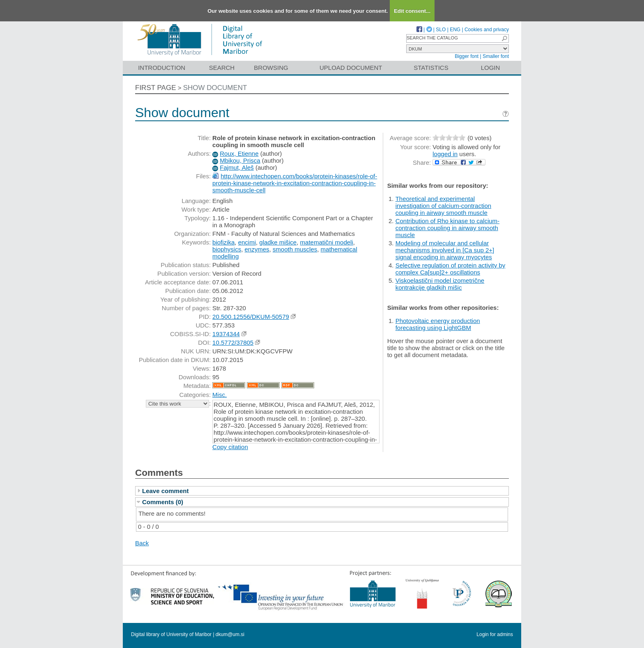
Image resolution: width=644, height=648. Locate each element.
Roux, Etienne (239, 153)
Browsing (271, 68)
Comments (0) (163, 502)
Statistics (431, 68)
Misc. (220, 395)
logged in (445, 154)
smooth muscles (295, 249)
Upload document (351, 68)
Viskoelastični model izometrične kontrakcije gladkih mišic (440, 284)
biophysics (227, 249)
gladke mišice (278, 242)
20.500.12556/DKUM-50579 (251, 317)
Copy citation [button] (230, 447)
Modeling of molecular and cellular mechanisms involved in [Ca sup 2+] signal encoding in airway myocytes (445, 250)
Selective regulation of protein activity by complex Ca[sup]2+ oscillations (451, 269)
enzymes (257, 249)
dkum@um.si (230, 634)
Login (491, 68)
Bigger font (467, 56)
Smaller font (496, 56)
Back (142, 543)
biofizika (223, 242)
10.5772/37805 (233, 342)
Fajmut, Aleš (237, 167)
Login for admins (495, 634)
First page (156, 88)
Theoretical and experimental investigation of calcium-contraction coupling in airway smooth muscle (443, 206)
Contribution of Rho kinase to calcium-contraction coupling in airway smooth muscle (447, 228)
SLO (441, 30)
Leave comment (165, 491)
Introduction (162, 68)
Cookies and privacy (487, 30)
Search (222, 68)
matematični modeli (327, 242)
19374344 (226, 334)
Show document (215, 88)
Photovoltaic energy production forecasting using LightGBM (438, 324)
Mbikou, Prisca (240, 160)
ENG (455, 30)
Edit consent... (412, 11)
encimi (247, 242)
